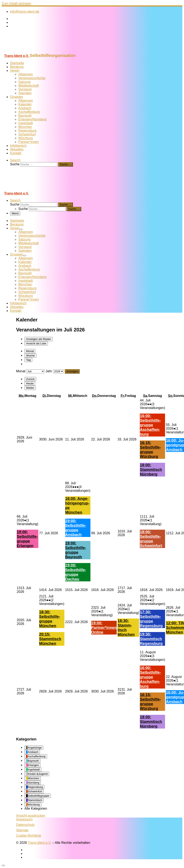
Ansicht (31, 816)
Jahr (49, 371)
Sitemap (22, 830)
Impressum (24, 819)
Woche (30, 356)
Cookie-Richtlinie (29, 836)
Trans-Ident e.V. (39, 843)
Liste (36, 343)
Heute (30, 383)
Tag (28, 360)
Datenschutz (25, 825)
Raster (38, 339)
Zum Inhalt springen (16, 3)
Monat (30, 351)
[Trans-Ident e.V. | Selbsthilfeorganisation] (28, 51)
